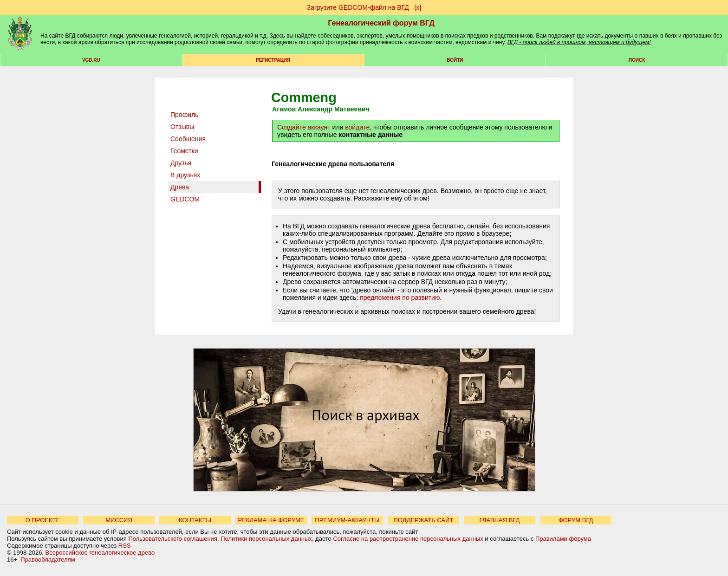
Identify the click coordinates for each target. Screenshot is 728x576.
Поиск (637, 60)
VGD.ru (91, 60)
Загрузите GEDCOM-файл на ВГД (358, 7)
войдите (357, 127)
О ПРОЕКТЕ (43, 520)
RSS (125, 546)
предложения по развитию (400, 298)
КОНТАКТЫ (195, 520)
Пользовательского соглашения (173, 539)
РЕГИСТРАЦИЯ (273, 60)
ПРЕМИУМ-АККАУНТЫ (347, 520)
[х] (418, 7)
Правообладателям (48, 560)
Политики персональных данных (266, 539)
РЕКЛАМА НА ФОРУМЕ (271, 520)
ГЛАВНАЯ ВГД (500, 520)
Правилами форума (563, 539)
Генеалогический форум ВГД (381, 23)
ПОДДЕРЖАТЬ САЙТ (424, 520)
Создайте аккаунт (304, 127)
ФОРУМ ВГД (576, 520)
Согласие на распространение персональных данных (408, 539)
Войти (455, 60)
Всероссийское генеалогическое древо (100, 553)
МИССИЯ (119, 520)
